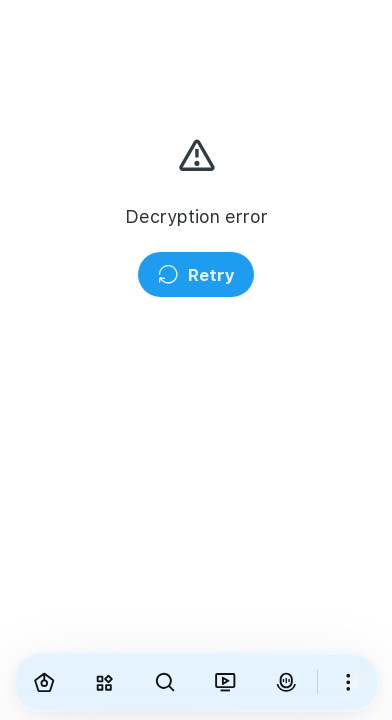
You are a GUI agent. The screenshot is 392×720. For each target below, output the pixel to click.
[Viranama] (225, 682)
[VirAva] (286, 682)
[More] (348, 682)
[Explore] (104, 682)
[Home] (44, 682)
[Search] (165, 682)
